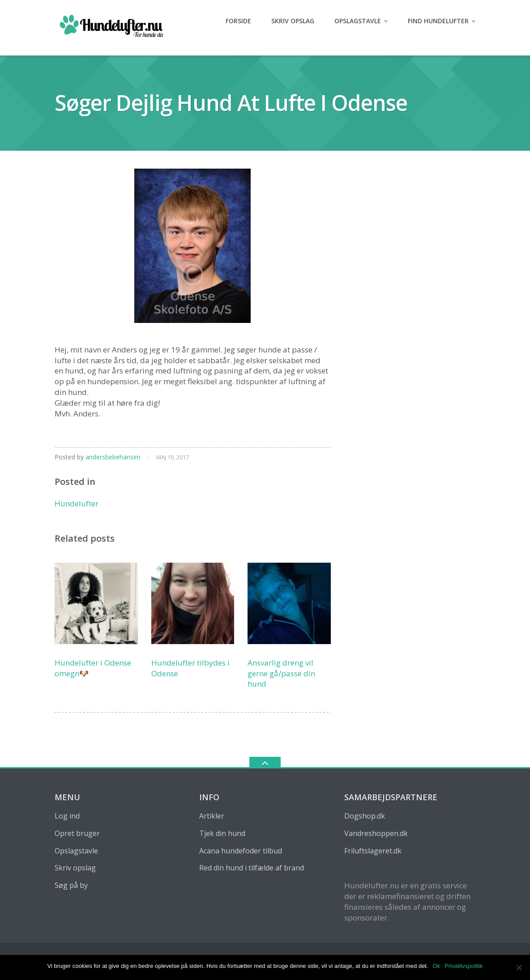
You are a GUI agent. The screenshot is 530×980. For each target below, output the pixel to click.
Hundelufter (77, 503)
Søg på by (71, 885)
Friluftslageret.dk (373, 851)
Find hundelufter (438, 21)
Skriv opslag (293, 21)
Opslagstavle (358, 21)
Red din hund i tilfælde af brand (252, 868)
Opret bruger (77, 833)
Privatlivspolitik (464, 966)
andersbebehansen (113, 457)
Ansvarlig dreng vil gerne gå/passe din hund (281, 673)
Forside (238, 21)
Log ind (67, 816)
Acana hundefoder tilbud (241, 851)
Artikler (212, 816)
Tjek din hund (222, 833)
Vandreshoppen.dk (376, 833)
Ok (437, 966)
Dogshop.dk (365, 816)
